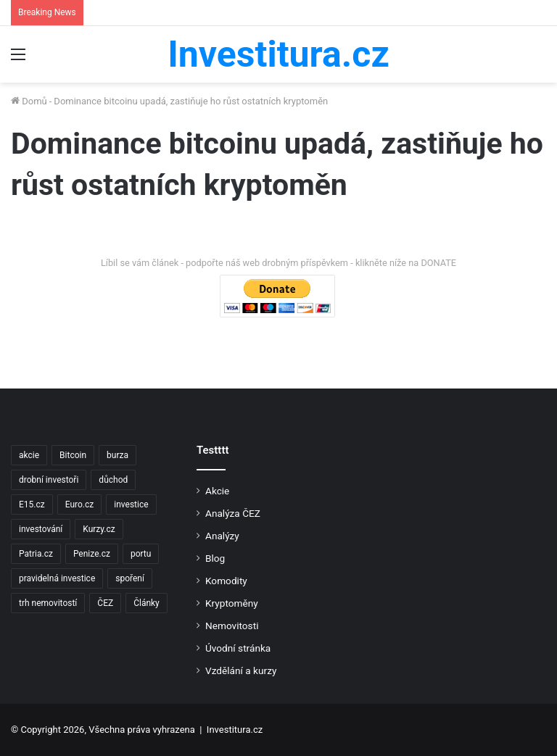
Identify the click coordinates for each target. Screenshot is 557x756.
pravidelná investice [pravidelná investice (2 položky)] (57, 578)
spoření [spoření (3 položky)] (130, 578)
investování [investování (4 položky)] (41, 529)
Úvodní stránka (238, 648)
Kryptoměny (232, 603)
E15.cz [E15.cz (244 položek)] (32, 504)
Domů (29, 101)
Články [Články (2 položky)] (147, 603)
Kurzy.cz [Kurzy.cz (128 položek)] (99, 529)
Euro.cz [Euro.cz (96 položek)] (80, 504)
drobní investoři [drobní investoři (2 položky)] (49, 480)
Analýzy (222, 536)
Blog (215, 558)
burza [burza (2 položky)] (117, 455)
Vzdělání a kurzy (241, 670)
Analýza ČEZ (233, 513)
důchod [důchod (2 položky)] (113, 480)
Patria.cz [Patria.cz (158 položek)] (36, 554)
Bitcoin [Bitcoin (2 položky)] (73, 455)
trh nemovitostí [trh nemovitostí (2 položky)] (48, 603)
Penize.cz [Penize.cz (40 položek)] (92, 554)
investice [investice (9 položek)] (131, 504)
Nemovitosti (232, 626)
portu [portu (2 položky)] (141, 554)
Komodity (226, 581)
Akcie (217, 491)
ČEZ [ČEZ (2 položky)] (105, 603)
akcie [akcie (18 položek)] (29, 455)
